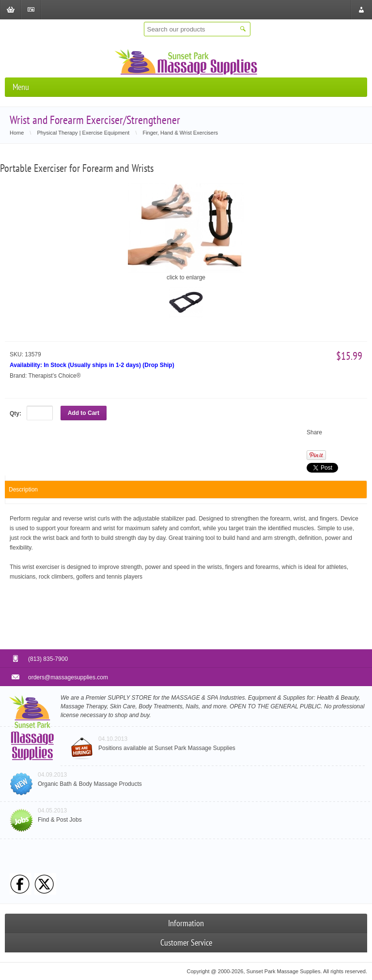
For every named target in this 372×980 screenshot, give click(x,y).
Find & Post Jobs (60, 820)
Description (23, 490)
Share (314, 432)
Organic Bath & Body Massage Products (90, 784)
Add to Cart (84, 413)
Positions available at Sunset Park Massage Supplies (167, 748)
